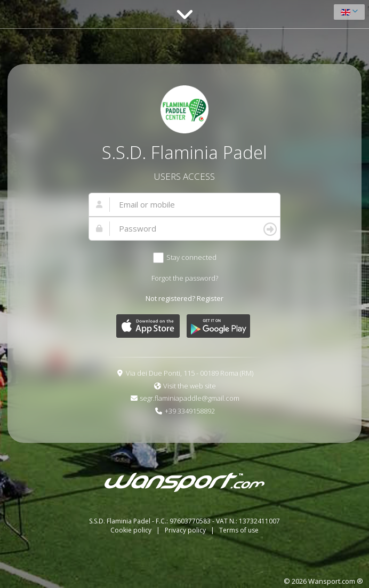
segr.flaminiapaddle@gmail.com (190, 398)
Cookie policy (132, 530)
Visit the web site (190, 386)
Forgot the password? (185, 278)
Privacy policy (186, 530)
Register (210, 298)
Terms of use (239, 530)
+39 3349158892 (190, 411)
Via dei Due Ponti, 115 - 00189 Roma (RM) (190, 373)
